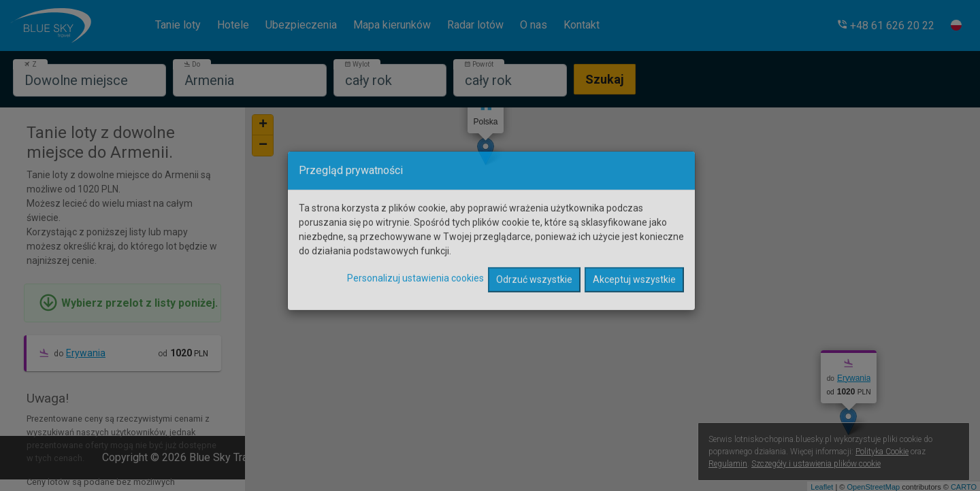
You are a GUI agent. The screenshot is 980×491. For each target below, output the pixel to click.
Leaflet (822, 487)
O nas (534, 25)
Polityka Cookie (882, 452)
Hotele (233, 25)
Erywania (86, 353)
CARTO (964, 487)
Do (192, 64)
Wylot (357, 64)
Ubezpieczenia (301, 25)
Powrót (479, 64)
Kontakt (582, 25)
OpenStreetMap (873, 487)
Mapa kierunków (392, 25)
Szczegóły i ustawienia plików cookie (816, 464)
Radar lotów (475, 25)
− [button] (263, 146)
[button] (885, 26)
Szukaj (605, 79)
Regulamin (728, 464)
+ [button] (263, 125)
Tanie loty (178, 25)
